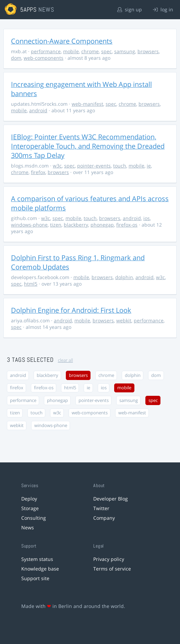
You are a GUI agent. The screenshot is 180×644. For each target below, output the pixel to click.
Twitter (101, 508)
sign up (130, 9)
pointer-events (94, 166)
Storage (30, 508)
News (28, 527)
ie (149, 166)
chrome (90, 51)
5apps (29, 9)
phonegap (102, 225)
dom (16, 58)
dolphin (124, 277)
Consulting (34, 518)
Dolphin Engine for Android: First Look (71, 310)
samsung (125, 51)
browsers (148, 51)
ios (147, 218)
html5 (31, 284)
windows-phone (29, 225)
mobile (71, 51)
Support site (35, 578)
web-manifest (87, 104)
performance (46, 51)
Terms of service (112, 569)
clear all (65, 360)
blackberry (76, 225)
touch (120, 166)
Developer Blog (111, 499)
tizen (56, 225)
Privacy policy (109, 559)
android (38, 110)
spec (106, 51)
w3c (57, 166)
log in (163, 9)
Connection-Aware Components (62, 41)
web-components (44, 58)
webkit (124, 320)
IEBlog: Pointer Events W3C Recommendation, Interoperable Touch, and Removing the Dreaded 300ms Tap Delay (88, 146)
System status (37, 559)
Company (104, 518)
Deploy (29, 499)
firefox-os (127, 225)
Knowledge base (40, 569)
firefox (38, 172)
